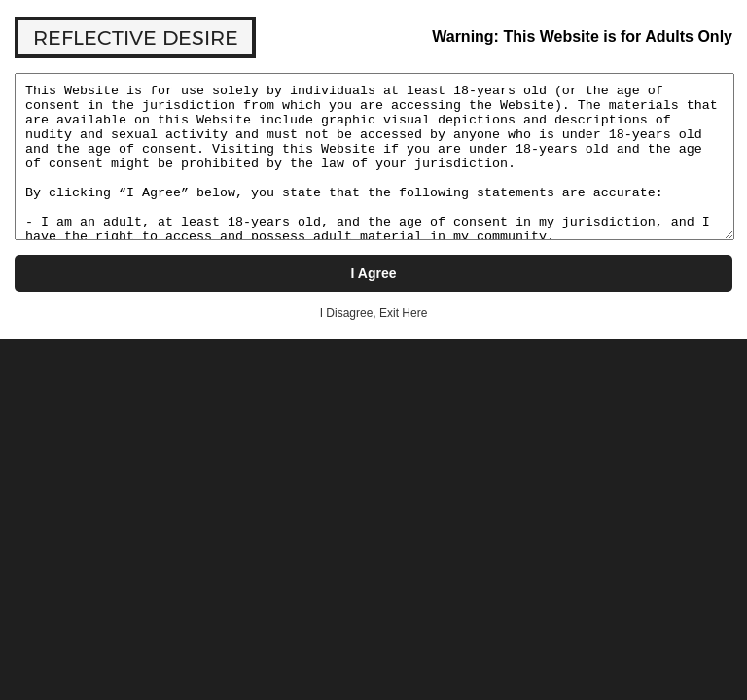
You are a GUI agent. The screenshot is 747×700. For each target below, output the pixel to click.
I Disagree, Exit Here (374, 313)
